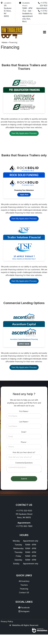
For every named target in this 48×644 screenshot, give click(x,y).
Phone (24, 442)
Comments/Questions (24, 463)
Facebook (24, 608)
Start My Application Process (24, 133)
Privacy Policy (7, 621)
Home (4, 42)
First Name (24, 411)
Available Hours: (26, 4)
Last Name (24, 422)
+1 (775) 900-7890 (24, 526)
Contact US (24, 593)
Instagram (24, 611)
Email (24, 432)
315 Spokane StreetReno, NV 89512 (24, 516)
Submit (24, 479)
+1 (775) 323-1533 (24, 511)
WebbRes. (17, 625)
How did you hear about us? (24, 452)
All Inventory (24, 581)
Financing (24, 589)
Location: (8, 3)
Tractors (24, 585)
